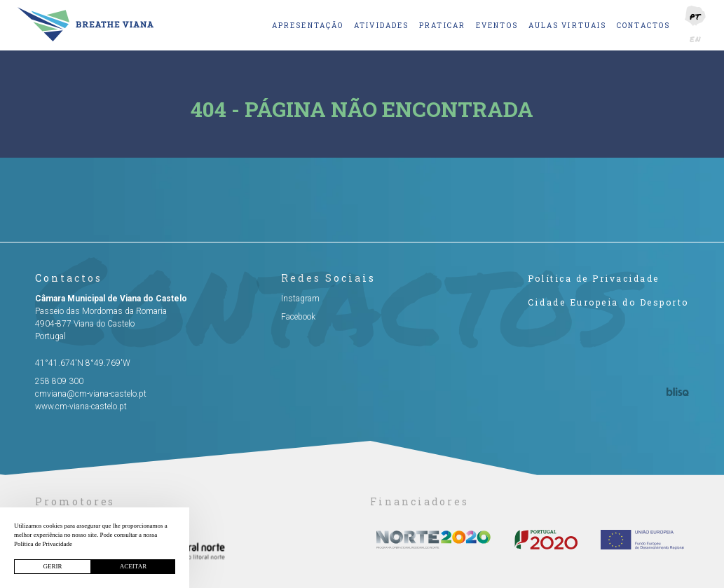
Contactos (643, 26)
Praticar (442, 26)
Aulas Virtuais (567, 26)
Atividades (381, 26)
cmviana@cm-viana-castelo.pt (91, 394)
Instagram (300, 299)
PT (695, 16)
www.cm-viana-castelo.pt (81, 406)
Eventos (497, 26)
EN (696, 39)
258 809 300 (59, 381)
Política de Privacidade (594, 278)
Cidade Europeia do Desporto (608, 302)
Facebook (298, 317)
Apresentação (308, 26)
